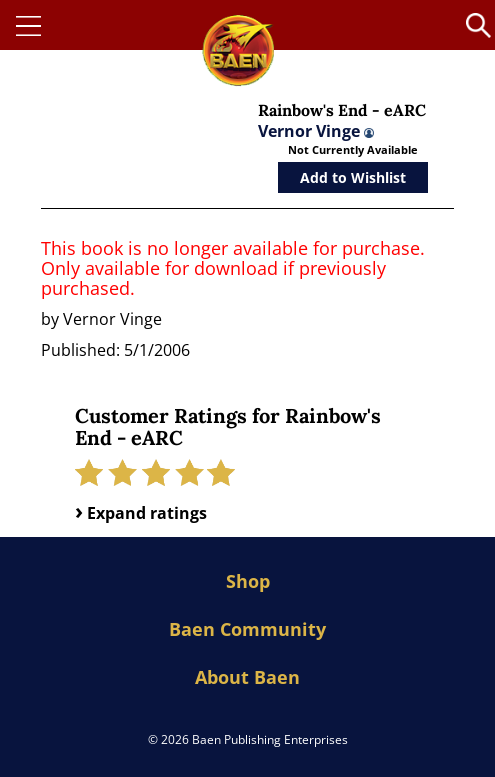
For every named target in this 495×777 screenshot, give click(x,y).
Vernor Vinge (316, 131)
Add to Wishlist (353, 177)
